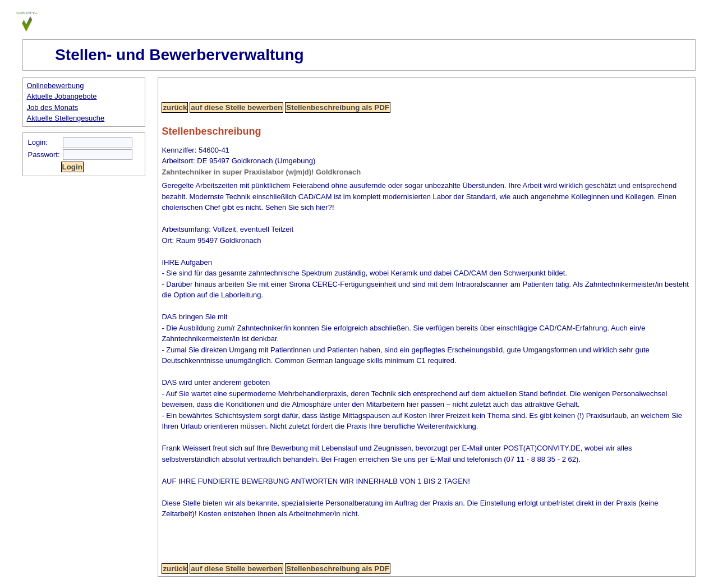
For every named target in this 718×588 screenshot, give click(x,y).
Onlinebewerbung (56, 86)
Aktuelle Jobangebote (62, 96)
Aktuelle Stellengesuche (66, 118)
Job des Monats (53, 107)
